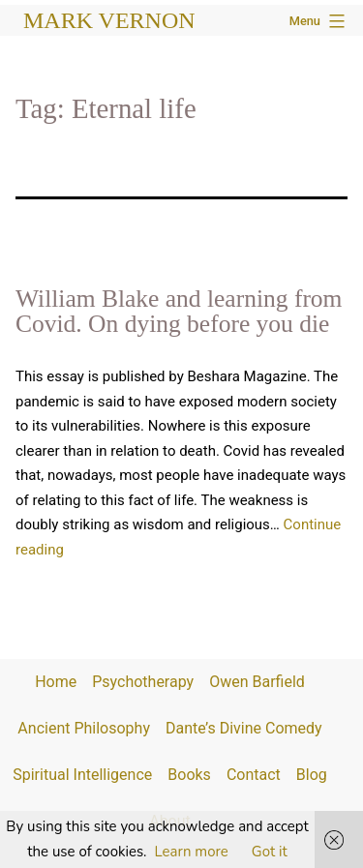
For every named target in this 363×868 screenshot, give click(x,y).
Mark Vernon (109, 20)
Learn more (192, 852)
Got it (270, 852)
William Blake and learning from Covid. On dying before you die (179, 311)
